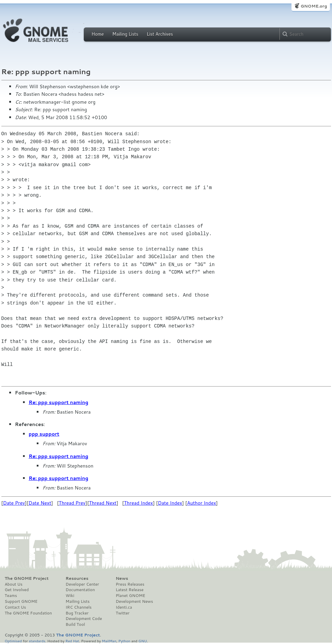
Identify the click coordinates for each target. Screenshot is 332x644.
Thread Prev (72, 503)
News (122, 578)
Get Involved (17, 590)
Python (124, 641)
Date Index (170, 503)
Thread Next (103, 503)
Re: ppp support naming (59, 402)
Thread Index (139, 503)
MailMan (109, 641)
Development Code (84, 619)
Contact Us (15, 607)
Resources (77, 578)
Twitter (123, 613)
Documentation (80, 590)
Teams (11, 596)
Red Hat (72, 641)
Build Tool (75, 624)
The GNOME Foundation (28, 613)
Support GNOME (21, 601)
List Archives (160, 34)
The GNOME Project (27, 578)
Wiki (70, 596)
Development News (134, 601)
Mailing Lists (125, 34)
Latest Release (130, 590)
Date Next (40, 503)
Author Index (202, 503)
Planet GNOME (130, 596)
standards (37, 641)
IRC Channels (79, 607)
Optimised (13, 641)
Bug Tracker (77, 613)
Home (98, 34)
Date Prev (14, 503)
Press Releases (130, 584)
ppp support (44, 434)
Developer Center (82, 584)
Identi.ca (124, 607)
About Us (14, 584)
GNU (143, 641)
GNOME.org (314, 6)
